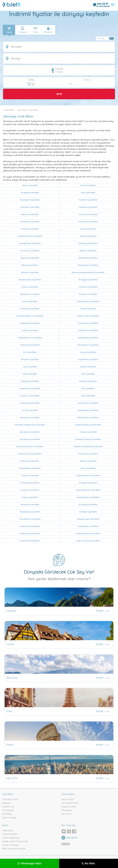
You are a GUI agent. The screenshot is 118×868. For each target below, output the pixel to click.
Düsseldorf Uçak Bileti (30, 200)
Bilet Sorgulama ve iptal (14, 849)
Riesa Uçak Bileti (88, 468)
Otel (35, 32)
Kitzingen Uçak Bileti (30, 381)
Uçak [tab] (9, 32)
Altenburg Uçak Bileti (88, 243)
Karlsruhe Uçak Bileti (88, 214)
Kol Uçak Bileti (88, 388)
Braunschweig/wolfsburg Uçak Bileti (88, 272)
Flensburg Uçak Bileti (30, 309)
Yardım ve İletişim (11, 845)
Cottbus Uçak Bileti (30, 287)
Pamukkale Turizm (70, 803)
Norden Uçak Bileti (88, 432)
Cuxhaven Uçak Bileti (88, 287)
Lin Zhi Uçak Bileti (30, 410)
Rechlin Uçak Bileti (88, 461)
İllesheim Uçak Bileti (30, 359)
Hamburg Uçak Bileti (88, 207)
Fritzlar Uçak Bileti (88, 309)
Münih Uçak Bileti (88, 185)
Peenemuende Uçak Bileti (30, 454)
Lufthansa (7, 814)
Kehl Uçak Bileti (30, 374)
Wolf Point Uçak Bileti (30, 541)
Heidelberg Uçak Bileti (88, 338)
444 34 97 (103, 4)
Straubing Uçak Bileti (88, 504)
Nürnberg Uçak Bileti (30, 222)
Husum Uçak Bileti (88, 352)
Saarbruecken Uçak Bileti (88, 475)
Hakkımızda (8, 830)
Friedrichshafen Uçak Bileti (30, 236)
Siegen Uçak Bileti (30, 497)
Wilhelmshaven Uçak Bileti (88, 533)
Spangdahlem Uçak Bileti (88, 497)
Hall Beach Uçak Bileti (88, 330)
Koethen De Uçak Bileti (30, 388)
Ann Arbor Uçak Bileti (30, 251)
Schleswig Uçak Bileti (30, 483)
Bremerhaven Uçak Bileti (30, 280)
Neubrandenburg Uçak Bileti (88, 425)
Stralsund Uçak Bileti (30, 504)
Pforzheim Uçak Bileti (88, 454)
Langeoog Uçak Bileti (30, 403)
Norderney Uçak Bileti (30, 439)
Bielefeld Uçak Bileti (88, 258)
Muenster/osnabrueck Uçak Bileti (30, 425)
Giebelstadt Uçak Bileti (30, 323)
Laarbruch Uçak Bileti (30, 396)
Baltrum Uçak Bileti (88, 251)
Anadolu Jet (8, 807)
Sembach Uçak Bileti (30, 490)
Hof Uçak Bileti (30, 352)
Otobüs (23, 32)
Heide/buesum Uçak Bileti (30, 338)
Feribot (48, 32)
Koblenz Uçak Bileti (88, 381)
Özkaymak (67, 810)
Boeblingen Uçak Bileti (88, 265)
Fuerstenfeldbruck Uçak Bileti (30, 316)
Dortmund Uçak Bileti (88, 222)
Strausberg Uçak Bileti (30, 512)
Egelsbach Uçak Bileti (30, 294)
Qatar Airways (9, 818)
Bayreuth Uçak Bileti (30, 258)
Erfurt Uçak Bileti (30, 301)
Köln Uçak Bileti (88, 193)
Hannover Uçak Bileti (30, 207)
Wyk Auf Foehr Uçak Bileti (88, 541)
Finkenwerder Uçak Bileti (88, 301)
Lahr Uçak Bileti (88, 396)
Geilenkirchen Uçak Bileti (88, 316)
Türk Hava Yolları (10, 799)
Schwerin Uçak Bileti (88, 483)
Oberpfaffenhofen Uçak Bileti (30, 446)
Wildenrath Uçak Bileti (30, 533)
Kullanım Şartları (10, 834)
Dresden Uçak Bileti (30, 229)
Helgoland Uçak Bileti (30, 345)
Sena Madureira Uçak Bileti (88, 490)
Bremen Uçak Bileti (30, 214)
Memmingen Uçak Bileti (88, 417)
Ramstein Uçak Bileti (30, 461)
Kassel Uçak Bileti (88, 367)
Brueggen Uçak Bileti (88, 280)
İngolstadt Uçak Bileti (88, 359)
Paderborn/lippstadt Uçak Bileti (88, 446)
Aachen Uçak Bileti (88, 236)
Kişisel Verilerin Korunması (15, 841)
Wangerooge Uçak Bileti (88, 519)
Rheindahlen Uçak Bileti (30, 468)
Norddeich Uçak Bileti (30, 432)
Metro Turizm (68, 799)
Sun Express (8, 810)
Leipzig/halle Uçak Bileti (30, 243)
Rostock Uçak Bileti (30, 475)
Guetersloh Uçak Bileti (88, 323)
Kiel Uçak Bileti (88, 374)
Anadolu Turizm (69, 807)
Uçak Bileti (8, 110)
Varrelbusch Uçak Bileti (30, 519)
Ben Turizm (67, 814)
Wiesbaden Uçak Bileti (88, 526)
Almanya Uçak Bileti (28, 110)
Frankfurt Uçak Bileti (88, 200)
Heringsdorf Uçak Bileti (88, 345)
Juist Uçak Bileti (30, 367)
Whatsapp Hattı (30, 863)
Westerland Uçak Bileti (30, 526)
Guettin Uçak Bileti (30, 330)
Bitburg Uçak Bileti (30, 265)
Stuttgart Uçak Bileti (30, 193)
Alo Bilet (88, 863)
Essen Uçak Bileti (88, 229)
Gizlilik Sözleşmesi (11, 838)
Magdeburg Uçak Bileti (88, 410)
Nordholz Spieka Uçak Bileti (88, 439)
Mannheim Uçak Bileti (30, 417)
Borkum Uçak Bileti (30, 272)
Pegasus (6, 803)
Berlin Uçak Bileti (30, 185)
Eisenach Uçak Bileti (88, 294)
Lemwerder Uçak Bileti (88, 403)
